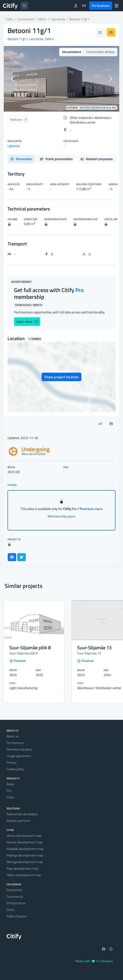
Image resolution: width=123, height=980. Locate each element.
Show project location (61, 377)
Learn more (27, 321)
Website (19, 119)
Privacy (12, 762)
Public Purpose (16, 916)
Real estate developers (22, 814)
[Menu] (116, 6)
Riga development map (22, 868)
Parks (11, 910)
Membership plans (61, 516)
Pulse (10, 797)
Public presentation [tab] (56, 159)
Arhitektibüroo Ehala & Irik (98, 108)
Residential (14, 890)
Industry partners (19, 820)
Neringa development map (25, 862)
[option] (61, 79)
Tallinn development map (24, 875)
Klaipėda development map (25, 849)
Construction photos (100, 52)
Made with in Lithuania (94, 961)
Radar (11, 784)
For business (101, 6)
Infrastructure (16, 903)
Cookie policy (15, 769)
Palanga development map (25, 855)
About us (13, 736)
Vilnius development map (24, 835)
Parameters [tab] (21, 159)
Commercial (15, 896)
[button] (12, 79)
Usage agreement (19, 756)
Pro (9, 790)
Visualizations (72, 52)
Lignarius (14, 146)
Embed (35, 339)
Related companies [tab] (99, 159)
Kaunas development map (24, 842)
